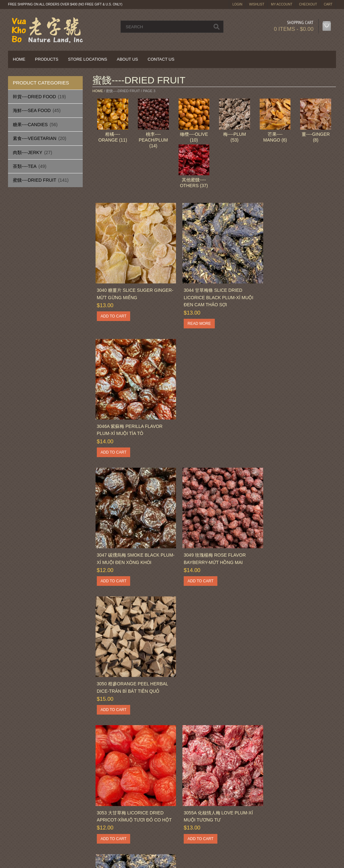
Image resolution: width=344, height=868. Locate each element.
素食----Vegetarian (35, 138)
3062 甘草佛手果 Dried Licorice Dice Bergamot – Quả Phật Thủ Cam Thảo (132, 682)
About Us (127, 59)
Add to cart (113, 310)
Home (19, 59)
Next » (220, 743)
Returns (106, 799)
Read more (193, 318)
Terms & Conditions (202, 806)
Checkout (308, 4)
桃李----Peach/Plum (153, 140)
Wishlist (257, 4)
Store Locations (88, 59)
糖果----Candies (30, 125)
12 (207, 743)
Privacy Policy (28, 806)
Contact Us (161, 59)
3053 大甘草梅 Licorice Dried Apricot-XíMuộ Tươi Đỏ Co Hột (130, 545)
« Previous (105, 743)
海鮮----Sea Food (32, 110)
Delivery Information (34, 799)
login (237, 4)
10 (188, 743)
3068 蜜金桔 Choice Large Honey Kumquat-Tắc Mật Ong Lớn (294, 682)
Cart (328, 4)
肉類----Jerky (28, 152)
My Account (282, 4)
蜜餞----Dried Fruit (34, 180)
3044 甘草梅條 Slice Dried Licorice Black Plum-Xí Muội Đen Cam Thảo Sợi (212, 292)
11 (197, 743)
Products (47, 59)
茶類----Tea (25, 166)
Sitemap (107, 806)
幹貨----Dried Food (34, 97)
